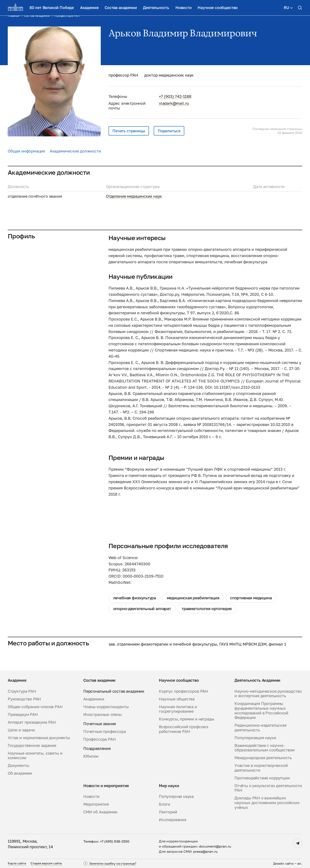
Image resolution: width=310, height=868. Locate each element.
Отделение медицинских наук (134, 196)
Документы (18, 765)
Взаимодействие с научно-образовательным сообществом (265, 748)
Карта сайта (17, 863)
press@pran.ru (205, 851)
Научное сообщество (218, 8)
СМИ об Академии (100, 812)
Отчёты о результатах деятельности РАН (268, 788)
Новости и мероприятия (106, 786)
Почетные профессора (105, 732)
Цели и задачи (21, 730)
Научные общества (177, 699)
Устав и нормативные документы (39, 738)
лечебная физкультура (135, 598)
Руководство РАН (24, 699)
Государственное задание (32, 745)
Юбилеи (91, 756)
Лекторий (168, 812)
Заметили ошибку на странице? (113, 863)
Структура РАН (22, 691)
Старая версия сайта (46, 863)
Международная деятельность (263, 758)
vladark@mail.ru (174, 103)
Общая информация (26, 151)
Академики (94, 699)
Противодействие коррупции (262, 778)
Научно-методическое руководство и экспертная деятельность (268, 694)
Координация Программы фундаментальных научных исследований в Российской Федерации (261, 711)
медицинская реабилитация (193, 598)
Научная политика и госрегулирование (178, 709)
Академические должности (75, 151)
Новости (184, 8)
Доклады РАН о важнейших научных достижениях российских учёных (267, 803)
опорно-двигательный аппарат (142, 609)
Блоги (164, 804)
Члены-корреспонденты (106, 707)
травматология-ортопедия (207, 609)
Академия (89, 8)
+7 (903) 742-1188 (175, 96)
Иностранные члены (102, 715)
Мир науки (169, 786)
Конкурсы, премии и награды (186, 719)
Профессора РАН (99, 739)
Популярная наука (176, 796)
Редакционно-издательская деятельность (260, 728)
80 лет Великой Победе (52, 8)
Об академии (20, 773)
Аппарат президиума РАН (32, 722)
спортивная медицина (251, 598)
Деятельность (156, 8)
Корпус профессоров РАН (183, 691)
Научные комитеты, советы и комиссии (35, 756)
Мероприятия (96, 804)
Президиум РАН (23, 715)
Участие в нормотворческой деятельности (261, 768)
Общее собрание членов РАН (35, 707)
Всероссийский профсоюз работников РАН (184, 729)
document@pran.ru (215, 846)
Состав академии (121, 8)
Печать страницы (129, 131)
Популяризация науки (255, 738)
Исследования (173, 820)
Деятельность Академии (257, 680)
